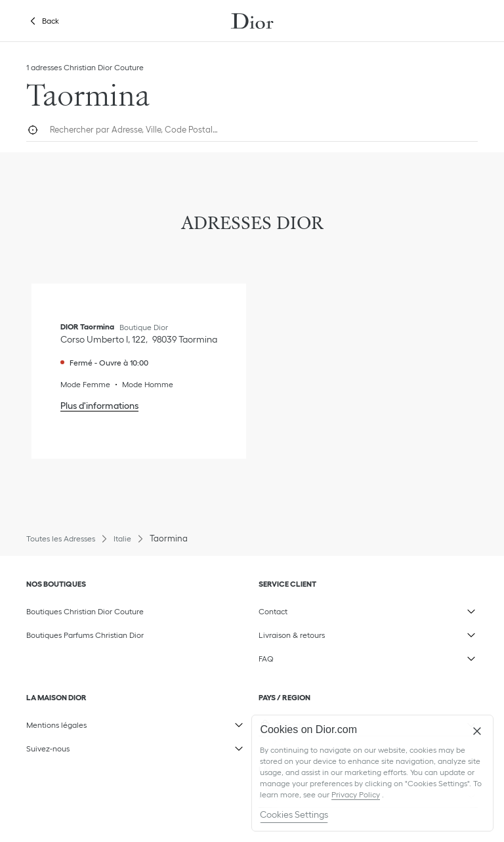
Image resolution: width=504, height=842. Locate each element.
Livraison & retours (345, 632)
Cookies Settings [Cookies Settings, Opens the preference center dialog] (294, 814)
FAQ (345, 656)
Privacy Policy (356, 794)
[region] (372, 773)
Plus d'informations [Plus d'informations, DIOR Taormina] (99, 406)
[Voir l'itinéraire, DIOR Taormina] (139, 339)
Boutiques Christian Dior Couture (85, 611)
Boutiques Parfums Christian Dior (85, 635)
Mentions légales (113, 722)
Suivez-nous (113, 746)
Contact (345, 608)
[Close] (477, 731)
